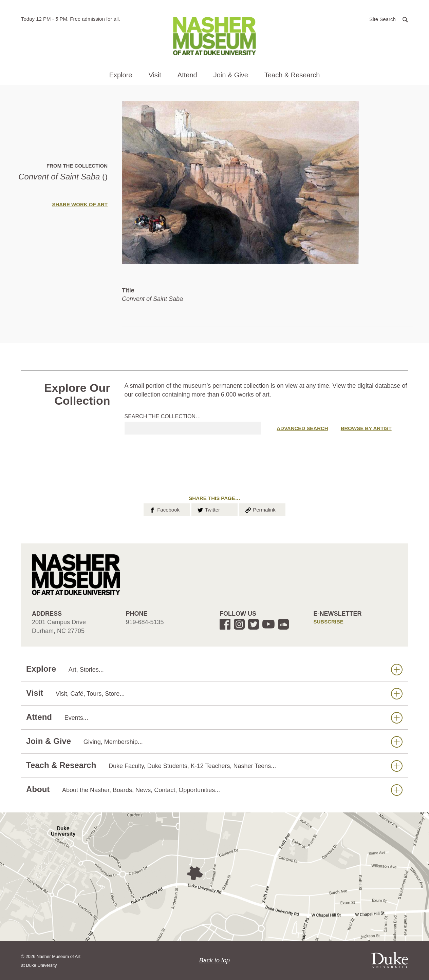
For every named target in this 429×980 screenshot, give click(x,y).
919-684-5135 (145, 622)
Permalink (260, 509)
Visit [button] (155, 75)
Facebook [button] (164, 509)
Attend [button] (187, 75)
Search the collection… (163, 416)
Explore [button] (121, 75)
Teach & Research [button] (292, 75)
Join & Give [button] (231, 75)
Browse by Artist (366, 428)
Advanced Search (302, 428)
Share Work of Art (80, 204)
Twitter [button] (208, 509)
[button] (389, 19)
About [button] (214, 790)
